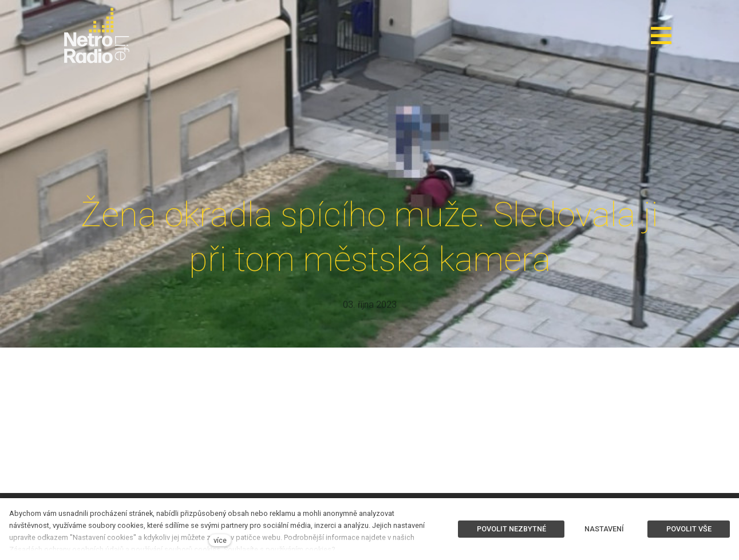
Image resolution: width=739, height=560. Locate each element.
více (220, 540)
